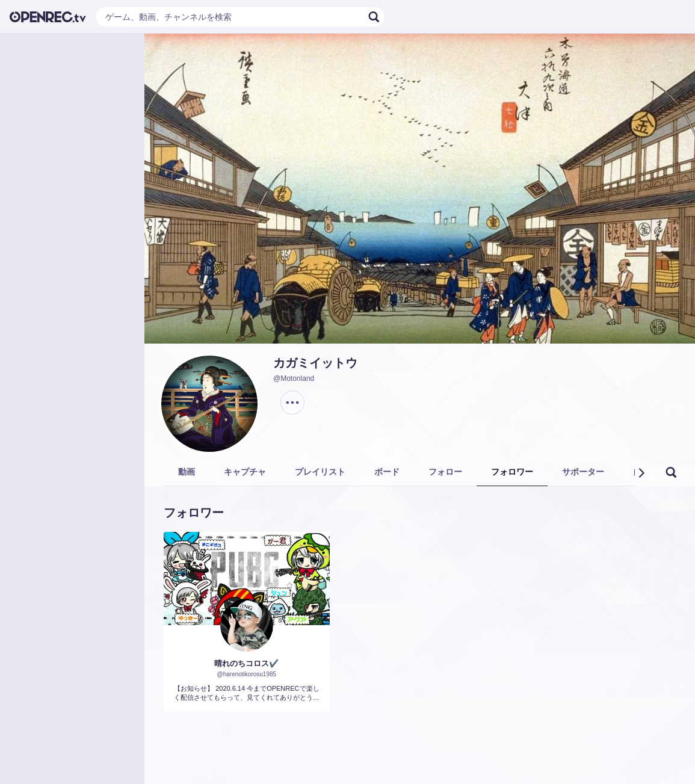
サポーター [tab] (583, 472)
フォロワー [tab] (512, 472)
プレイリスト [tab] (320, 472)
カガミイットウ (315, 363)
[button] (641, 473)
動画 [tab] (187, 472)
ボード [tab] (387, 472)
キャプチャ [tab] (245, 472)
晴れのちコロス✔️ (246, 663)
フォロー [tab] (445, 472)
